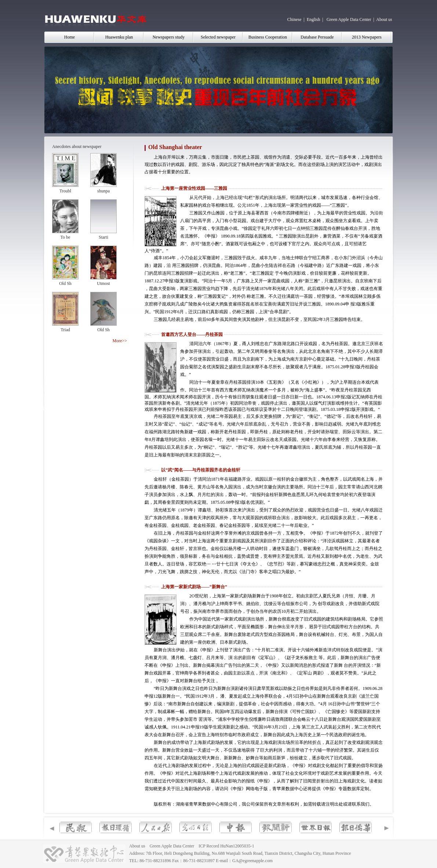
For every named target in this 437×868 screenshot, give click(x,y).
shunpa (103, 191)
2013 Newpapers (367, 37)
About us (384, 19)
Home (70, 37)
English (314, 19)
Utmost (103, 283)
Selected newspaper (218, 37)
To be (65, 237)
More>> (120, 341)
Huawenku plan (119, 37)
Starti (103, 237)
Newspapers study (169, 37)
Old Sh (65, 283)
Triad (65, 330)
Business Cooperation (268, 37)
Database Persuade (317, 37)
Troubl (65, 191)
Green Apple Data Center (349, 19)
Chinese (294, 19)
